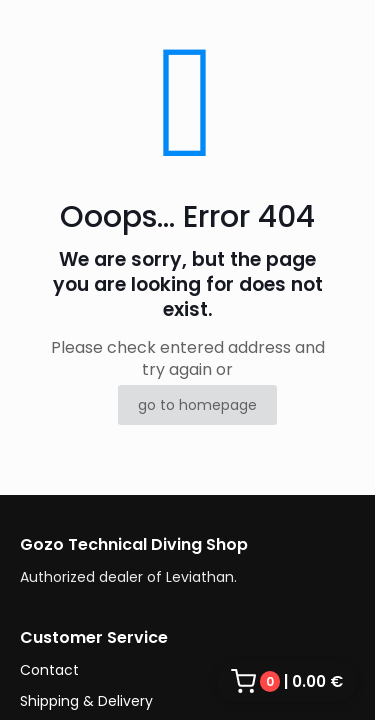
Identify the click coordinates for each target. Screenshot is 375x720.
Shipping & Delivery (86, 701)
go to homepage (197, 405)
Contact (49, 670)
